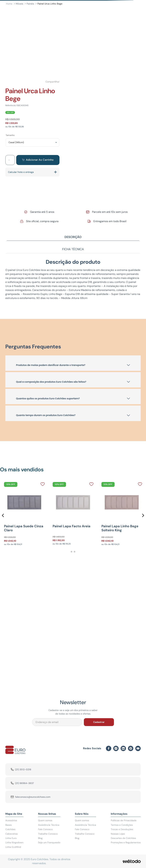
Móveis (19, 4)
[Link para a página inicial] (9, 4)
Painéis (30, 4)
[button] (3, 515)
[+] (17, 160)
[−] (9, 160)
